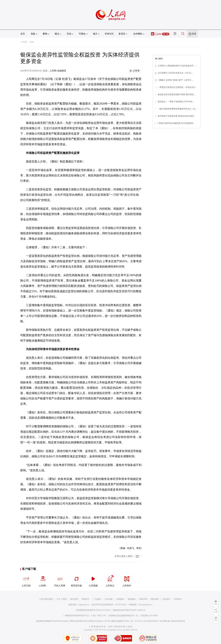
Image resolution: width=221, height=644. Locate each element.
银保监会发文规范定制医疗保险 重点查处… (177, 94)
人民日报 (26, 580)
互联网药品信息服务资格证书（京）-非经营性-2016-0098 (133, 616)
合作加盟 (109, 599)
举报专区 (109, 34)
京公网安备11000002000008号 (172, 621)
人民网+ (43, 580)
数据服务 (132, 599)
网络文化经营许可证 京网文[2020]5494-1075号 (90, 621)
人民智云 (110, 580)
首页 (23, 34)
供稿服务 (120, 599)
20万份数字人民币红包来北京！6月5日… (175, 73)
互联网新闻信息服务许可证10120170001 (93, 610)
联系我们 (178, 599)
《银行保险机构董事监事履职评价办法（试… (177, 109)
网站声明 (143, 599)
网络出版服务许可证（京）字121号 (126, 621)
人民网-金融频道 (58, 71)
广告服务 (97, 599)
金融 (32, 42)
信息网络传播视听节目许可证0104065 (52, 621)
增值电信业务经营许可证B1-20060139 (129, 610)
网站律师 (155, 599)
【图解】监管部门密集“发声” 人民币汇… (176, 80)
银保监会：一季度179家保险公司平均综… (176, 102)
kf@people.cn (84, 605)
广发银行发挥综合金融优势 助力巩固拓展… (176, 123)
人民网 (24, 42)
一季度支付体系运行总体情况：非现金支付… (177, 87)
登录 (194, 34)
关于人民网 (62, 599)
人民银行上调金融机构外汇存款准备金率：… (177, 66)
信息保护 (166, 599)
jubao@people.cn (145, 605)
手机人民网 (60, 580)
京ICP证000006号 (151, 621)
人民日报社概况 (46, 599)
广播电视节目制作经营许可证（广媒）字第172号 (85, 616)
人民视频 (93, 580)
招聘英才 (86, 599)
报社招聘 (74, 599)
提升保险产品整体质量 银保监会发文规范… (177, 116)
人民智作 (127, 580)
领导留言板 (76, 580)
